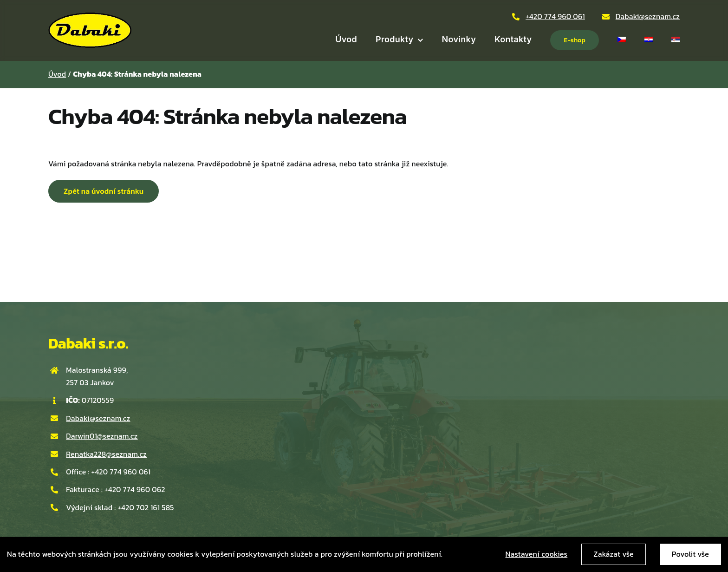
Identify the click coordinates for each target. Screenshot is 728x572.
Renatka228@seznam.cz (106, 454)
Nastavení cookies (537, 554)
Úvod (57, 74)
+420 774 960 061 (555, 16)
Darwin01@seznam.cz (102, 436)
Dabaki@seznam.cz (648, 16)
